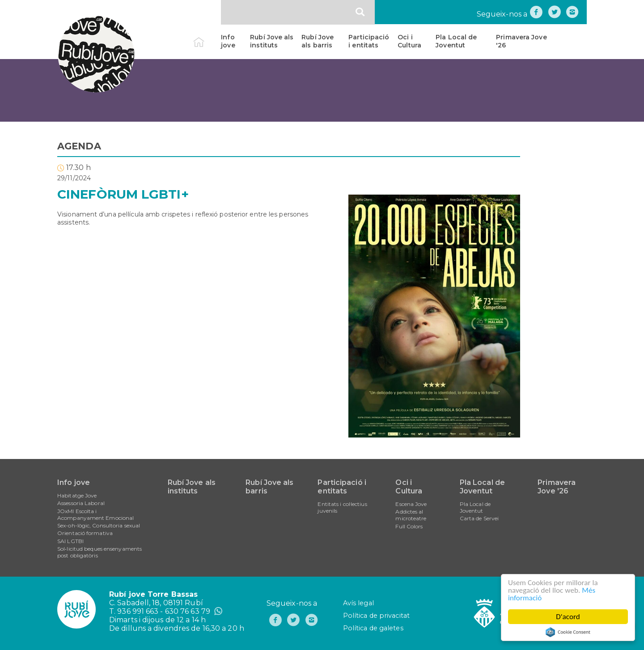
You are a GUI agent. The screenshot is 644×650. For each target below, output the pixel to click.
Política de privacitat (376, 616)
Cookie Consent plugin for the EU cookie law (568, 632)
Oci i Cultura (409, 41)
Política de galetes (373, 628)
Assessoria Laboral (81, 503)
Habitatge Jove (77, 495)
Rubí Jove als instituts (272, 41)
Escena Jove (411, 504)
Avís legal (358, 603)
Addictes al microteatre (411, 515)
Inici (206, 37)
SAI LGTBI (70, 541)
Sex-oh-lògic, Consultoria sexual (99, 525)
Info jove (228, 41)
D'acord (568, 617)
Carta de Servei (479, 518)
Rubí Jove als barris (318, 41)
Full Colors (409, 526)
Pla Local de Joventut (456, 41)
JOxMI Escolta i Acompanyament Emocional (95, 514)
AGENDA (79, 146)
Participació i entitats (369, 41)
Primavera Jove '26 (521, 41)
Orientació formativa (85, 533)
